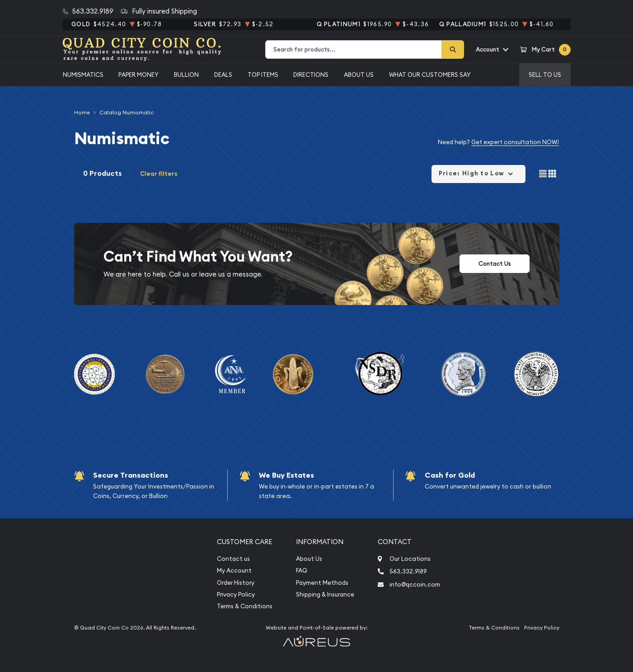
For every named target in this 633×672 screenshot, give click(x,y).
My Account (234, 571)
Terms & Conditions (245, 606)
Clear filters (159, 174)
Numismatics (83, 75)
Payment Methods (322, 583)
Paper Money (138, 75)
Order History (236, 583)
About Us (359, 75)
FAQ (302, 571)
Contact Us (495, 264)
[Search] (453, 49)
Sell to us (545, 75)
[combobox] (354, 49)
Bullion (186, 75)
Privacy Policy (236, 594)
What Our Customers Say (430, 75)
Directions (311, 75)
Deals (223, 75)
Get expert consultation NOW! (515, 142)
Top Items (263, 75)
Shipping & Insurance (325, 594)
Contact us (233, 559)
